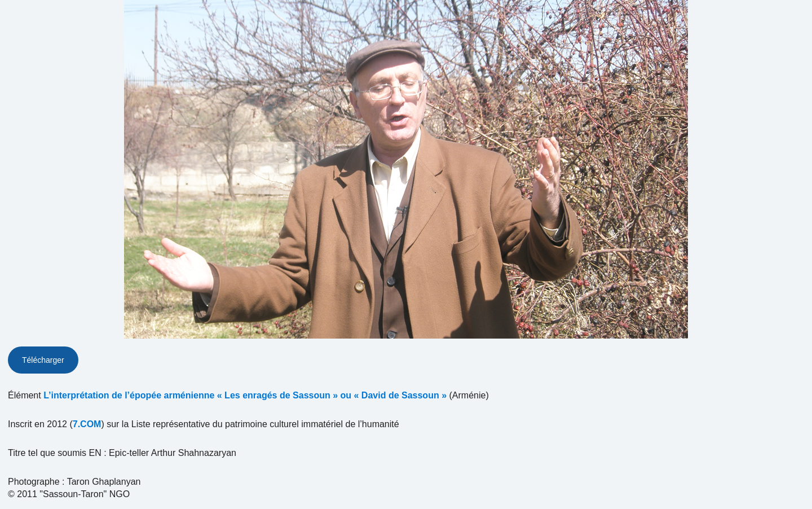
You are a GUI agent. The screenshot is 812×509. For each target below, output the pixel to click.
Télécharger (43, 360)
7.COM (87, 424)
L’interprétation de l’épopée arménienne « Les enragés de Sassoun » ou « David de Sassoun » (245, 395)
